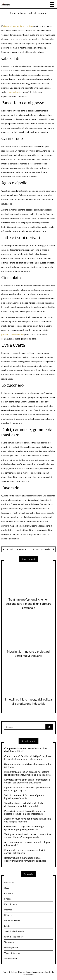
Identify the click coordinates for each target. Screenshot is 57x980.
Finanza (8, 899)
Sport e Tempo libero (14, 937)
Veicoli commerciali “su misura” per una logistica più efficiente (25, 797)
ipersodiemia (15, 92)
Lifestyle (8, 915)
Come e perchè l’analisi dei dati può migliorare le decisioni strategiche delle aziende (28, 758)
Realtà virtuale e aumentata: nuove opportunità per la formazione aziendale (25, 859)
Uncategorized (11, 948)
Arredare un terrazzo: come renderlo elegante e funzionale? (28, 844)
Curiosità (8, 893)
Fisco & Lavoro (11, 904)
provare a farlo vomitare (12, 334)
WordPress (28, 975)
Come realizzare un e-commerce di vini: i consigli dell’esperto (25, 851)
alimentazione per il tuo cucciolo (18, 26)
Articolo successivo (42, 549)
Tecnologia (9, 942)
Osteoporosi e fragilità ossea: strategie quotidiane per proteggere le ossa (24, 828)
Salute (7, 926)
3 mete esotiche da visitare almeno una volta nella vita (28, 765)
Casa (6, 888)
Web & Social (10, 958)
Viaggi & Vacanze (12, 953)
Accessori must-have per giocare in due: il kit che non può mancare (28, 820)
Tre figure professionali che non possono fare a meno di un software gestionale (28, 604)
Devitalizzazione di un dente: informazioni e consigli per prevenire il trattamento (27, 781)
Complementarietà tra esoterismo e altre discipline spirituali (25, 750)
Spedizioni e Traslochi (14, 931)
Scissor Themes (18, 972)
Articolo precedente (16, 549)
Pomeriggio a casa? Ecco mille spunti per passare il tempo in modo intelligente (25, 812)
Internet (8, 910)
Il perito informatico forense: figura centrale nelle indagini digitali (27, 789)
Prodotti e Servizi (12, 920)
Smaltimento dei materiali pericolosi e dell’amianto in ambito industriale (24, 805)
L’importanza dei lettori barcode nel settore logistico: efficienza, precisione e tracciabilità (27, 773)
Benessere (9, 882)
